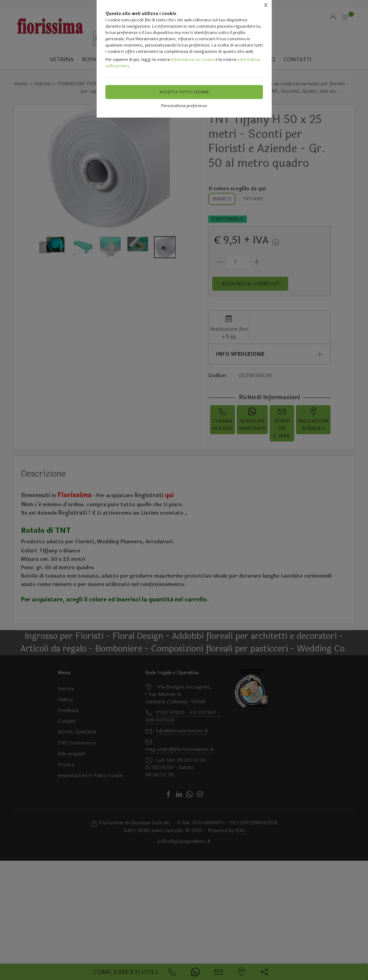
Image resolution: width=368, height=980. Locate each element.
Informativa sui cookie (193, 59)
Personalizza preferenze (184, 106)
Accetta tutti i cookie (184, 92)
